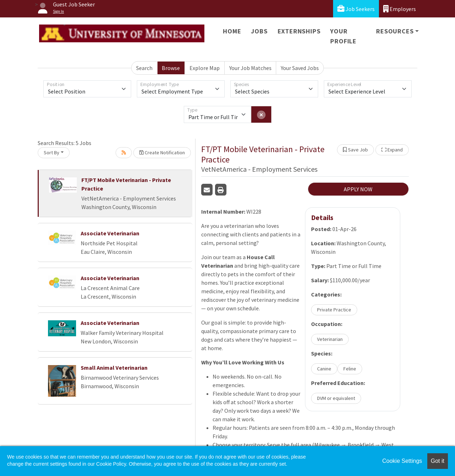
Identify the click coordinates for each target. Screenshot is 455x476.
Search (144, 68)
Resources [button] (395, 31)
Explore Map (205, 68)
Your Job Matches (250, 68)
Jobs (259, 31)
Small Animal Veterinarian (114, 368)
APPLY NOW (358, 189)
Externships (299, 31)
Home (232, 31)
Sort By (52, 153)
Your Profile (343, 36)
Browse (171, 68)
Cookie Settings (402, 461)
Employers (400, 9)
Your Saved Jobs (300, 68)
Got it (438, 461)
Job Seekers (356, 9)
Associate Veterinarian (110, 233)
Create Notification (162, 153)
